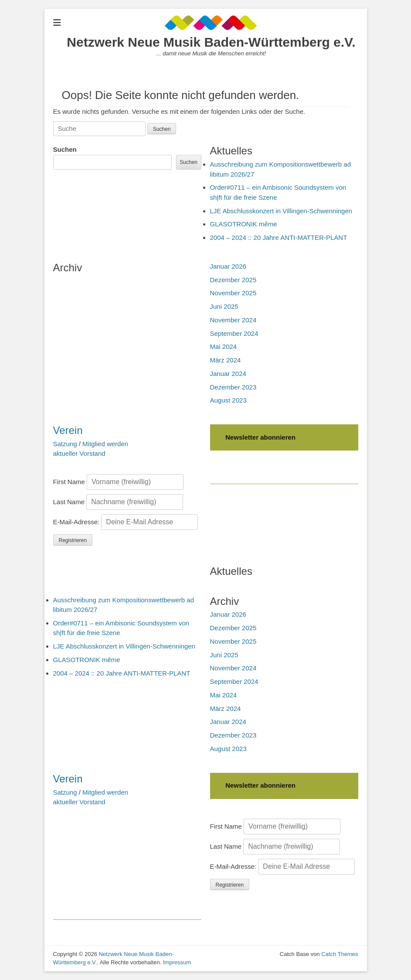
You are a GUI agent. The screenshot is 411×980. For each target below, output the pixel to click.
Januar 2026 (228, 266)
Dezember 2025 (233, 280)
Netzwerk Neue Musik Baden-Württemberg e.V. (211, 42)
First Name (69, 482)
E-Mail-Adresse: (126, 522)
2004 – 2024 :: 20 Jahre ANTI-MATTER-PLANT (279, 237)
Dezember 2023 (233, 387)
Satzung (65, 444)
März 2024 (226, 360)
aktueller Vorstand (79, 453)
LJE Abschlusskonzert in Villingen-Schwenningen (281, 211)
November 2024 (233, 320)
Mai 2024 (224, 347)
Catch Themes (340, 954)
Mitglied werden (105, 444)
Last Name (69, 502)
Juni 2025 (224, 306)
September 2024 (234, 333)
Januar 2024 (228, 374)
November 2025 (233, 293)
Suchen (65, 149)
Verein (68, 430)
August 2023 (228, 400)
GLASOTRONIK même (244, 224)
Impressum (177, 962)
